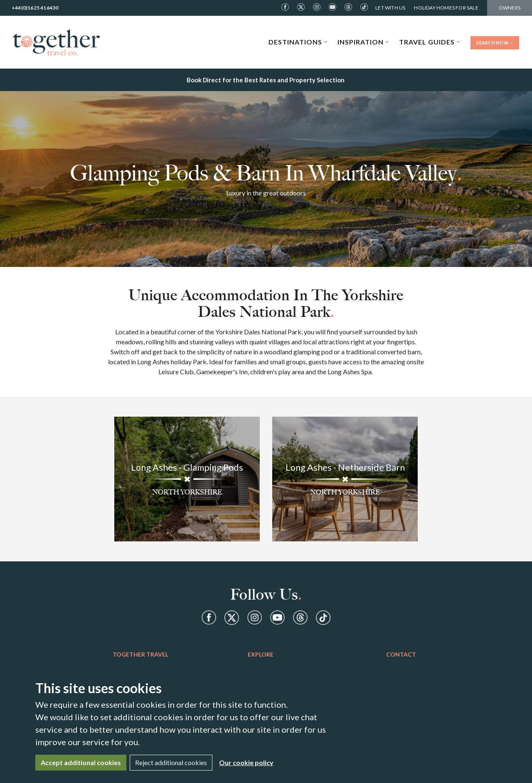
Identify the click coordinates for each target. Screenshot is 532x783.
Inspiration (363, 42)
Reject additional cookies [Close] (171, 762)
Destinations (298, 42)
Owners (510, 8)
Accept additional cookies (81, 762)
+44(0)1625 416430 (35, 8)
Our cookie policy (246, 762)
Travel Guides (430, 42)
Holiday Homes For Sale (446, 8)
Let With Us (390, 8)
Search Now (495, 43)
